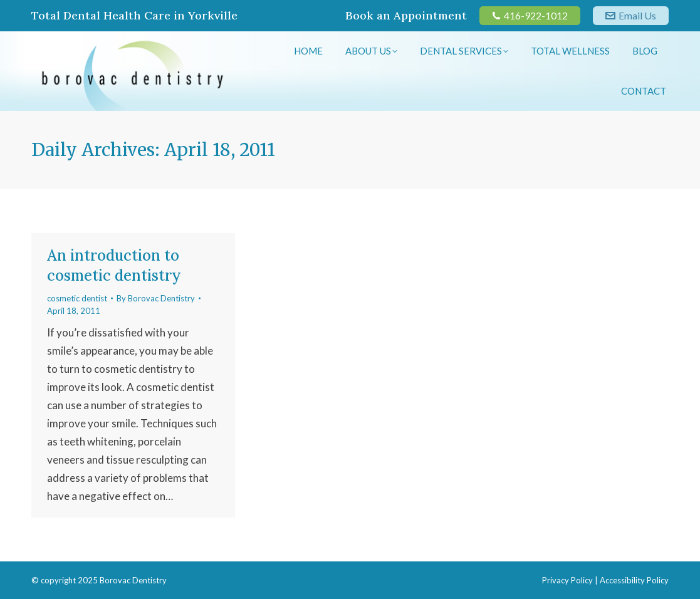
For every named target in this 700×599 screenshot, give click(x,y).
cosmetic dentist (77, 298)
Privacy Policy (567, 580)
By (156, 298)
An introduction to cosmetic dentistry (114, 265)
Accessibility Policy (634, 580)
